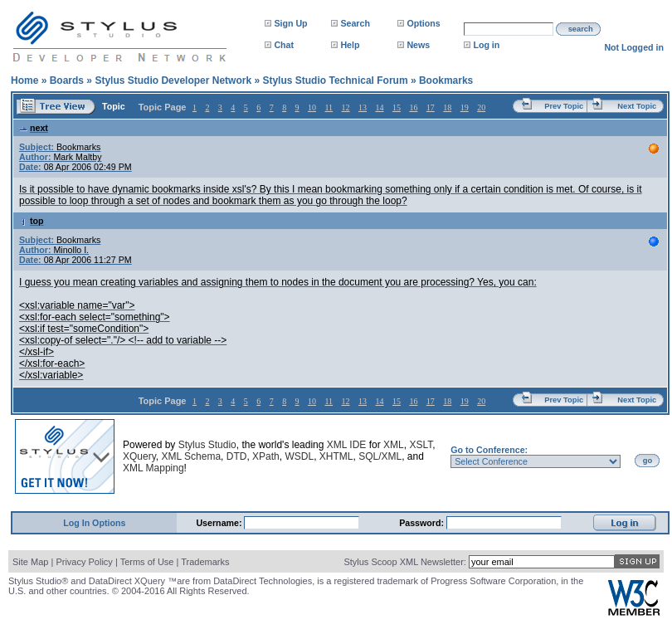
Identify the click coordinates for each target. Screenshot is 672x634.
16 (413, 107)
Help (350, 45)
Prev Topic (564, 106)
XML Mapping (153, 468)
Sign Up (290, 23)
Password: (423, 523)
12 (346, 107)
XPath (266, 456)
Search (355, 23)
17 (431, 107)
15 (397, 107)
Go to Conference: (489, 450)
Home (24, 80)
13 (363, 107)
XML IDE (347, 445)
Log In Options (94, 523)
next (34, 128)
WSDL (299, 456)
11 (329, 107)
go (648, 461)
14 (379, 107)
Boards (67, 80)
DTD (237, 456)
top (32, 221)
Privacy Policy (84, 562)
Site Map (30, 562)
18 (447, 107)
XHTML (336, 456)
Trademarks (205, 562)
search (581, 29)
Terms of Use (147, 562)
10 (312, 107)
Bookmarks (446, 80)
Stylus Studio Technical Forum (335, 80)
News (418, 45)
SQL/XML (380, 456)
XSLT (421, 445)
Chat (284, 45)
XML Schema (191, 456)
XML (394, 445)
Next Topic (637, 106)
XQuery (139, 456)
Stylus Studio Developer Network (173, 80)
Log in (486, 45)
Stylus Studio (207, 445)
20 (481, 107)
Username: (220, 523)
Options (423, 23)
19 (465, 107)
